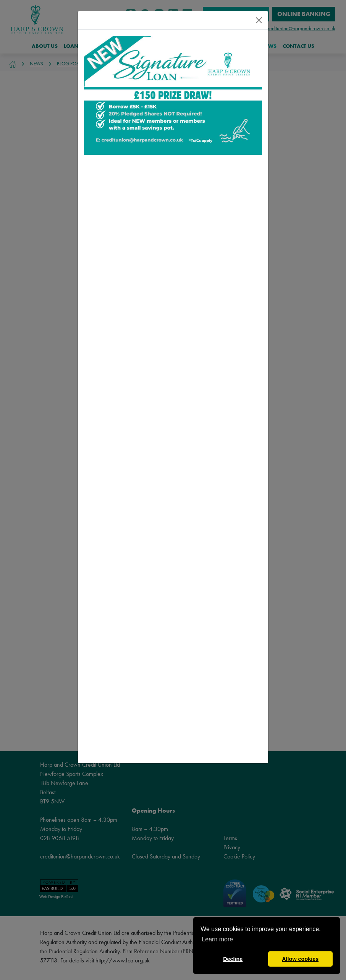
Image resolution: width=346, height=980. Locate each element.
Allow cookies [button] (300, 959)
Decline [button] (233, 959)
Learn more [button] (217, 939)
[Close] (259, 20)
